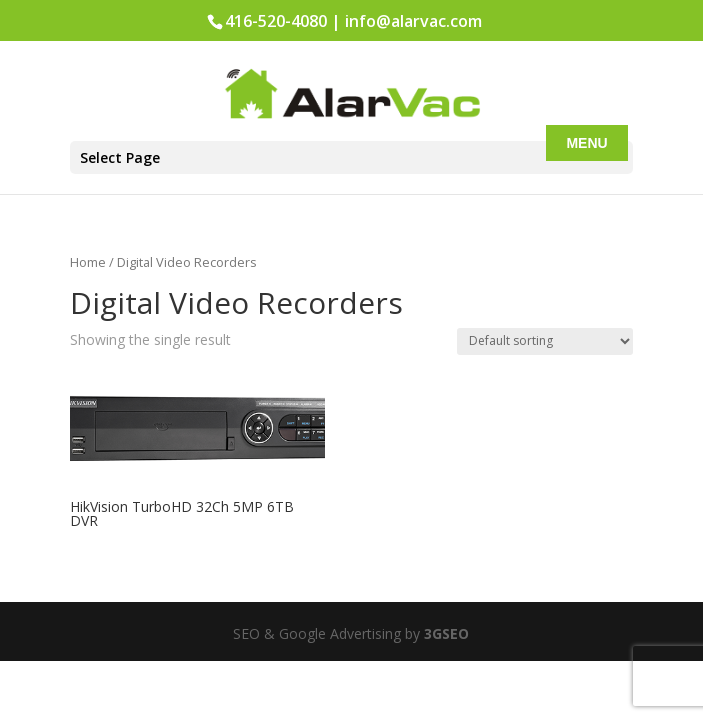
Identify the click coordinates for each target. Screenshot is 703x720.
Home (88, 262)
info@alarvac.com (413, 21)
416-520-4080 (276, 21)
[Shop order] (545, 341)
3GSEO (444, 633)
